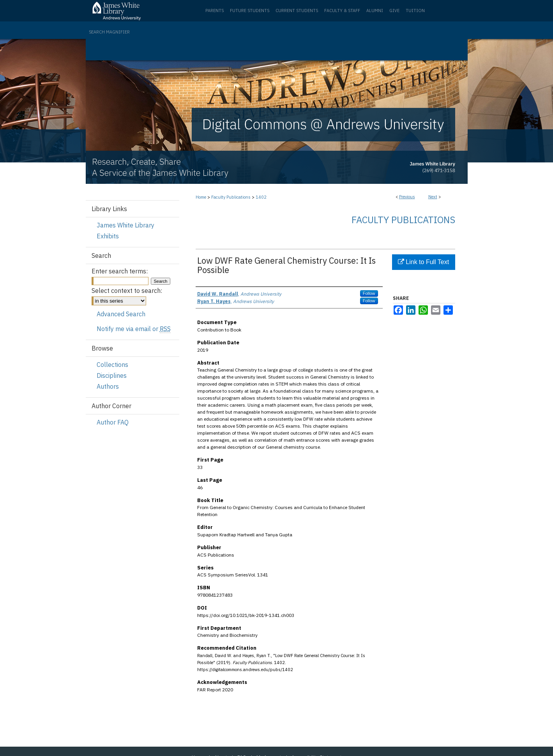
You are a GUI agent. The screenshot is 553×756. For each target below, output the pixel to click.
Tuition (415, 11)
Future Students (250, 11)
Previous (407, 197)
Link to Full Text (423, 262)
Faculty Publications (231, 197)
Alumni (375, 11)
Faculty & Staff (342, 11)
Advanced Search (121, 314)
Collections (112, 365)
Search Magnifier (109, 32)
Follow (369, 293)
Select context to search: (127, 291)
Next (433, 197)
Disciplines (112, 375)
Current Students (297, 11)
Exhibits (108, 236)
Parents (215, 11)
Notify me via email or (134, 329)
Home (201, 197)
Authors (108, 386)
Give (394, 11)
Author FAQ (113, 422)
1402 (261, 197)
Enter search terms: (120, 271)
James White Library (125, 225)
